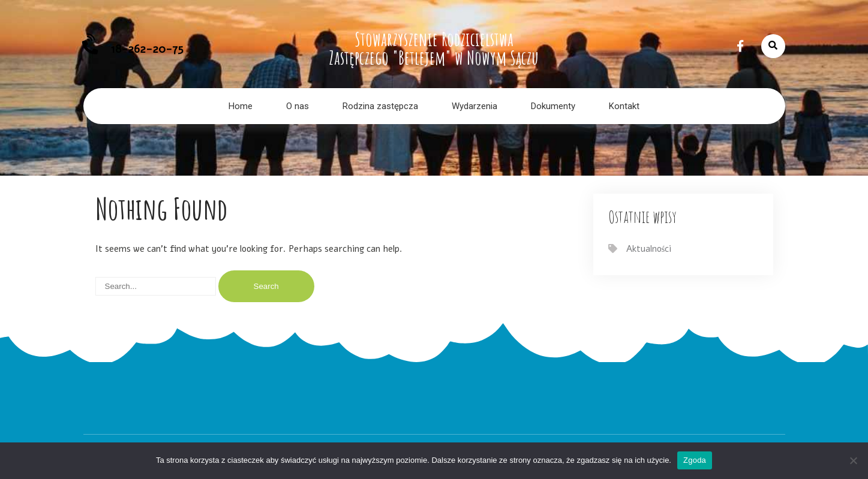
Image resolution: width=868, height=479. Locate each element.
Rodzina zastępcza (380, 106)
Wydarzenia (474, 106)
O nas (298, 106)
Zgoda (695, 460)
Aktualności (649, 249)
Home (241, 106)
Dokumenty (553, 106)
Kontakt (624, 106)
